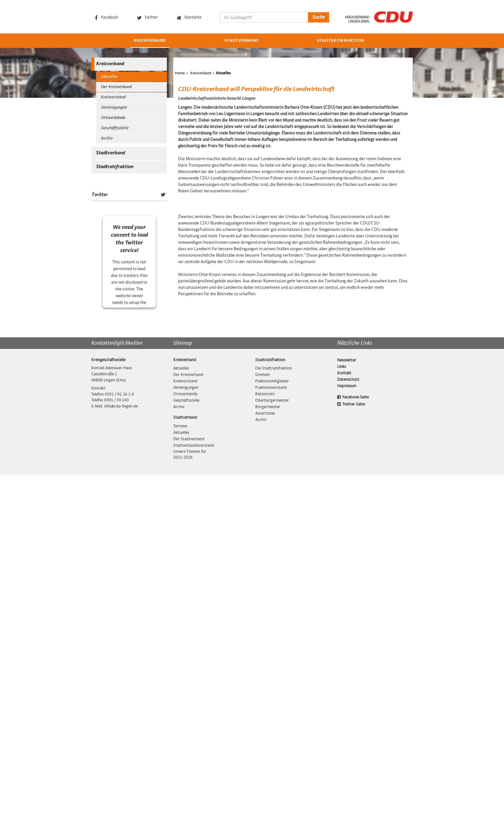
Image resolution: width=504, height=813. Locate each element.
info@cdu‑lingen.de (121, 744)
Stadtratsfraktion (340, 41)
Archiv (107, 138)
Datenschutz (348, 718)
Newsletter (347, 699)
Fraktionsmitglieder (272, 719)
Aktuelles (109, 77)
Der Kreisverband (116, 87)
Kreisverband (150, 41)
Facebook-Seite (353, 735)
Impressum (347, 724)
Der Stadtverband (189, 777)
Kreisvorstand (113, 97)
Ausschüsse (265, 752)
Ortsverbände (113, 118)
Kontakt (344, 711)
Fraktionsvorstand (271, 726)
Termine (180, 764)
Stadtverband (241, 41)
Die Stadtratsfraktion (274, 707)
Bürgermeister (268, 745)
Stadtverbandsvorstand (192, 784)
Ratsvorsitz (265, 732)
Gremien (263, 713)
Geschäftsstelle (115, 128)
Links (342, 705)
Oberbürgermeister (272, 739)
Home (180, 118)
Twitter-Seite (351, 743)
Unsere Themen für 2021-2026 (190, 793)
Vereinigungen (114, 108)
